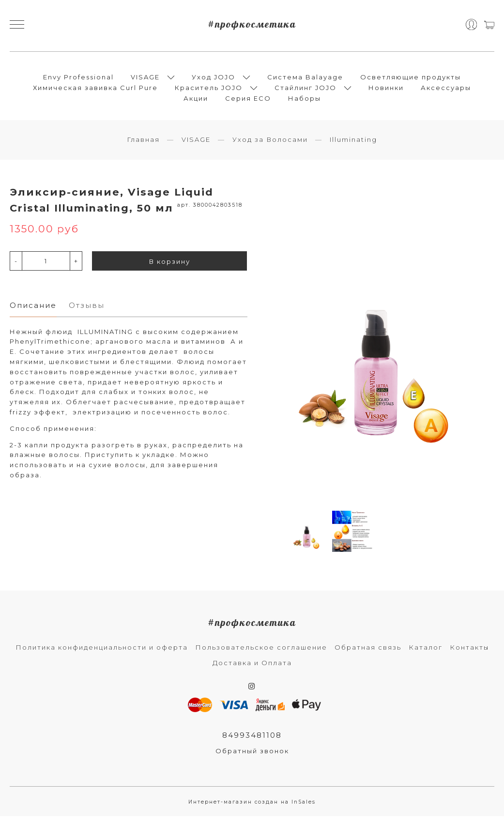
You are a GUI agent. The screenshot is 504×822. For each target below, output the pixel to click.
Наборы (305, 101)
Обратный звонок (252, 757)
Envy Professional (78, 79)
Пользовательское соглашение (261, 653)
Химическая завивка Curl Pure (95, 90)
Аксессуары (446, 90)
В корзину (170, 267)
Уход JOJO (214, 79)
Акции (196, 101)
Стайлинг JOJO (305, 90)
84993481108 (252, 740)
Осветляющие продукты (411, 79)
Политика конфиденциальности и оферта (102, 653)
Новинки (386, 90)
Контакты (469, 653)
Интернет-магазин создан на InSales (252, 808)
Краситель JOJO (209, 90)
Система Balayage (305, 79)
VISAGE (145, 79)
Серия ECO (248, 101)
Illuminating (353, 145)
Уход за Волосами (270, 145)
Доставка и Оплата (252, 668)
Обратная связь (368, 653)
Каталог (426, 653)
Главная (143, 145)
